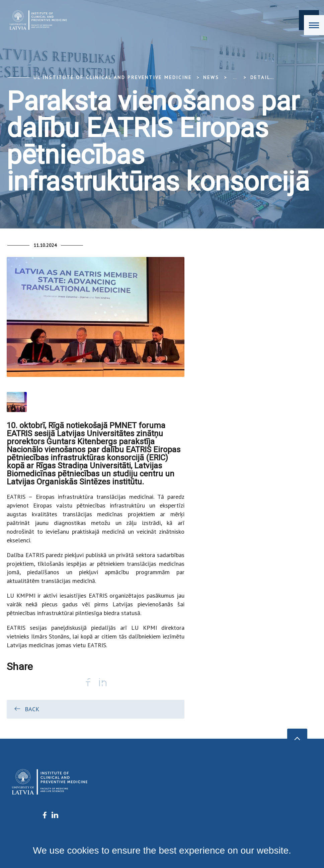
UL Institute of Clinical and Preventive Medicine (112, 77)
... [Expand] (235, 77)
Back (26, 709)
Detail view (268, 77)
